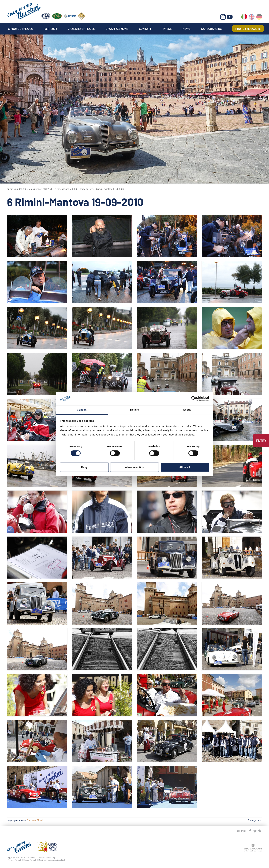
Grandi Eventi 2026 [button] (81, 29)
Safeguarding (211, 29)
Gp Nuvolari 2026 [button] (20, 29)
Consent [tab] (82, 410)
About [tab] (187, 410)
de (259, 18)
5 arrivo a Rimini (35, 820)
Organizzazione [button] (117, 29)
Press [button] (167, 29)
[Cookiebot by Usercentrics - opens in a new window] (194, 399)
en (252, 18)
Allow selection (134, 467)
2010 (74, 189)
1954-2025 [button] (50, 29)
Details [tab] (134, 410)
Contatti (146, 29)
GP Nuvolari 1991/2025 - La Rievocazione (50, 189)
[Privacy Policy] (14, 860)
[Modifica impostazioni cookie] (51, 860)
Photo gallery (86, 189)
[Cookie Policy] (29, 860)
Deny (84, 467)
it (244, 18)
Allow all (185, 467)
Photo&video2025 (248, 29)
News (186, 29)
